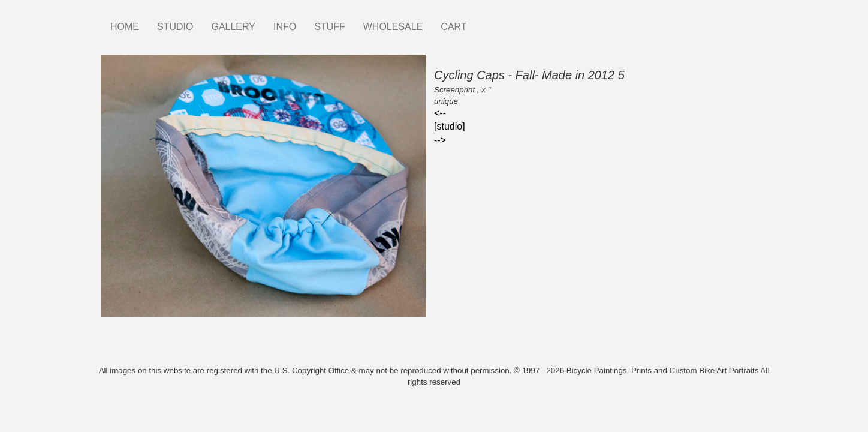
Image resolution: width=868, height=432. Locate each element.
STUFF (330, 27)
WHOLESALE (393, 27)
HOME (125, 27)
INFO (285, 27)
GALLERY (233, 27)
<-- (440, 113)
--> (440, 140)
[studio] (450, 126)
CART (453, 27)
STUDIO (175, 27)
